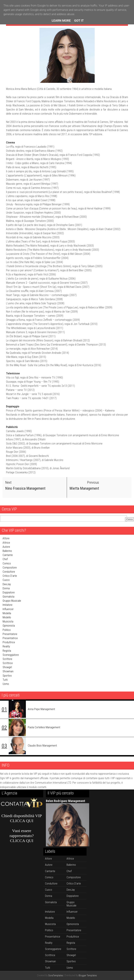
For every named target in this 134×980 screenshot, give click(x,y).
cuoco (6, 580)
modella (7, 613)
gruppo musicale (12, 601)
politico (7, 630)
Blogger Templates (88, 975)
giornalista (8, 597)
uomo (6, 684)
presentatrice (10, 638)
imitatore (8, 605)
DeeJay (7, 584)
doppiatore (9, 592)
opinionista (9, 626)
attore (6, 538)
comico (7, 563)
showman (8, 671)
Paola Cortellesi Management (44, 727)
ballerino (7, 551)
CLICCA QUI (22, 821)
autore (6, 547)
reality (6, 646)
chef (5, 559)
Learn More (61, 21)
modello (7, 617)
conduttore (9, 572)
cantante (8, 555)
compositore (10, 567)
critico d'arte (10, 576)
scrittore (7, 659)
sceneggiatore (11, 655)
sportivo (7, 675)
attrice (6, 542)
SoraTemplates (56, 975)
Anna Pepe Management (41, 709)
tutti (5, 680)
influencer (8, 609)
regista (7, 651)
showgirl (7, 667)
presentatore (10, 634)
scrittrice (8, 663)
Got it (79, 21)
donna (6, 588)
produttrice (9, 642)
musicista (8, 622)
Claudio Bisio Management (42, 745)
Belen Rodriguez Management (66, 801)
